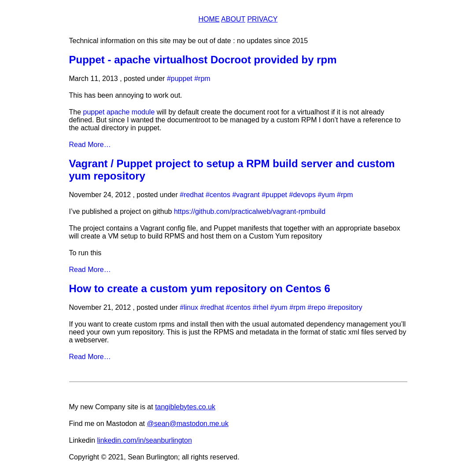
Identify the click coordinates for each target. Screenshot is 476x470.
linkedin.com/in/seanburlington (145, 440)
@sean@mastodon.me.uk (187, 424)
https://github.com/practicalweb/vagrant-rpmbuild (250, 211)
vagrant (248, 195)
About (233, 19)
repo (318, 307)
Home (209, 19)
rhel (263, 307)
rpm (204, 79)
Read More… (90, 145)
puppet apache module (119, 112)
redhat (194, 195)
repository (347, 307)
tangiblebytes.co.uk (185, 407)
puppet (182, 79)
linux (191, 307)
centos (220, 195)
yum (328, 195)
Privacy (262, 19)
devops (304, 195)
